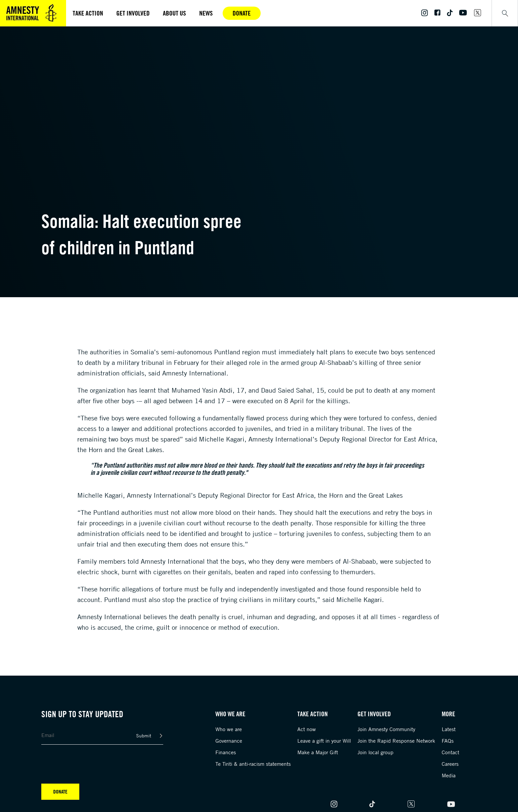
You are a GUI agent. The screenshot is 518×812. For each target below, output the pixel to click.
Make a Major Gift (318, 752)
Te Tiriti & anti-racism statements (253, 764)
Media (449, 775)
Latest (449, 729)
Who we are (229, 729)
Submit (144, 736)
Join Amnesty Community (386, 729)
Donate (242, 13)
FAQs (448, 741)
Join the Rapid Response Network (396, 741)
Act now (307, 729)
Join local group (375, 752)
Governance (229, 741)
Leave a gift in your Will (324, 741)
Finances (226, 752)
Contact (450, 752)
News (206, 13)
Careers (450, 764)
